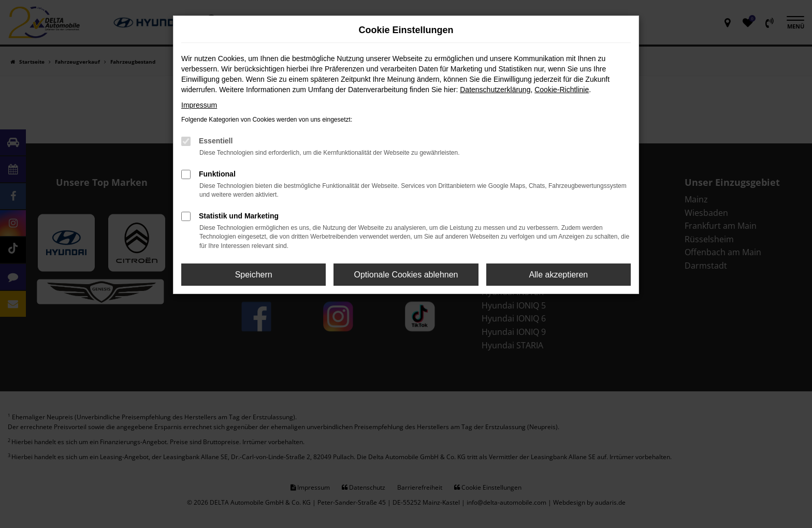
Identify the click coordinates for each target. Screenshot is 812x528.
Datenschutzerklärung (495, 90)
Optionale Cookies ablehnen (406, 275)
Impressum (199, 105)
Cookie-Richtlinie (562, 90)
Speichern (254, 275)
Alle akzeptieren (558, 275)
